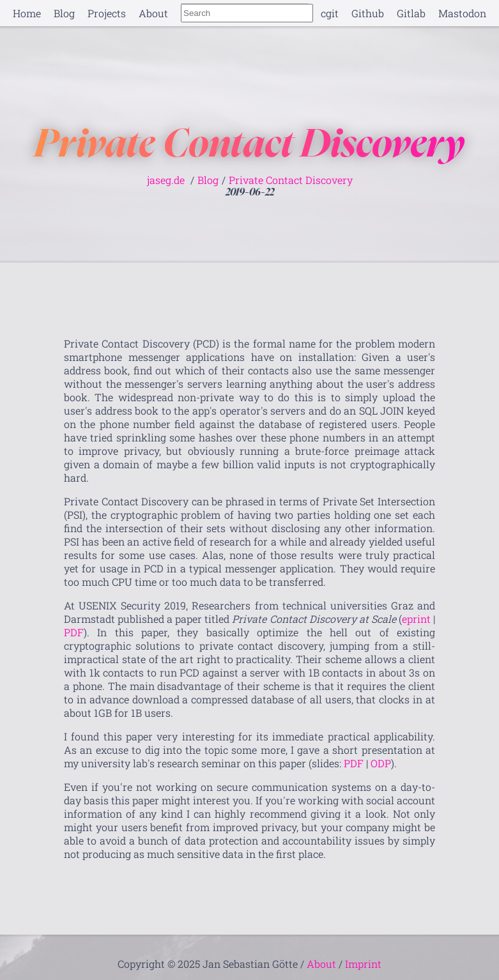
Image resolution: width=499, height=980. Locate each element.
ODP (381, 763)
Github (368, 13)
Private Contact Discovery (291, 180)
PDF (74, 632)
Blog (64, 13)
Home (27, 13)
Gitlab (411, 13)
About (153, 13)
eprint (416, 619)
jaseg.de (166, 180)
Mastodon (462, 13)
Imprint (363, 964)
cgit (330, 13)
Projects (107, 13)
